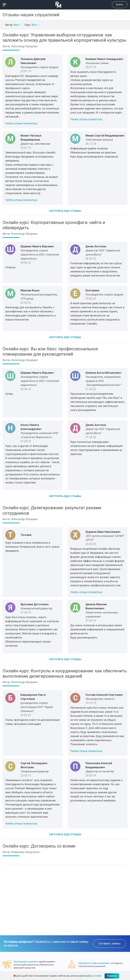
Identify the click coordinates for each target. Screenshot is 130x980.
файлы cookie (93, 976)
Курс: (32, 25)
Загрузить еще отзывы (65, 211)
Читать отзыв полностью (21, 123)
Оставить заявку (110, 943)
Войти (120, 5)
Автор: (13, 25)
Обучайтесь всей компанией (94, 963)
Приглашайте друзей (25, 962)
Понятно (112, 976)
